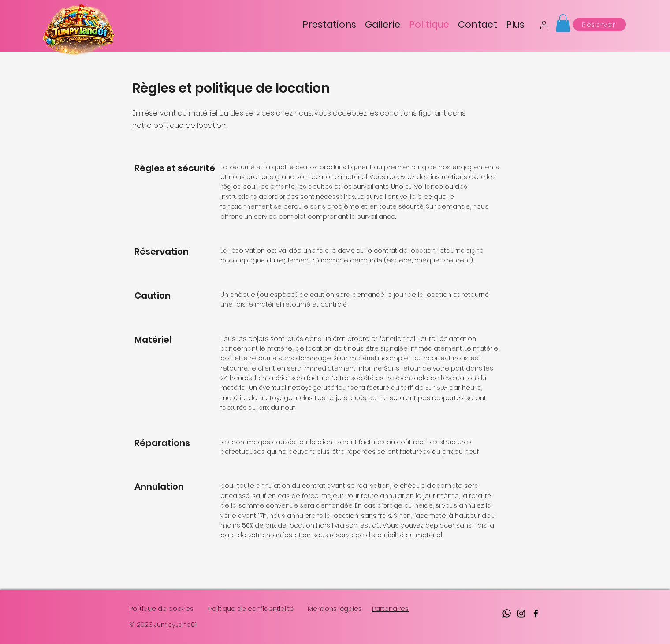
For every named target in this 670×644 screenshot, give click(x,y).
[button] (563, 23)
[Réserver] (599, 24)
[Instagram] (521, 613)
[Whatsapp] (507, 613)
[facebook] (536, 613)
